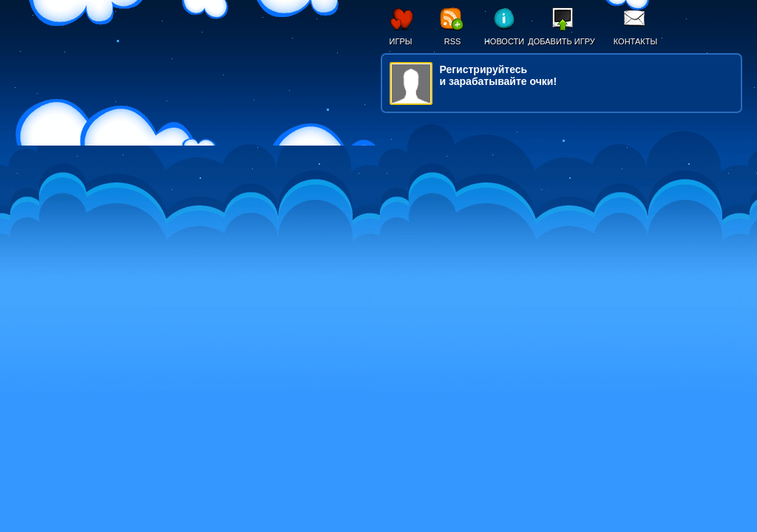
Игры (401, 41)
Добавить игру (561, 41)
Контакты (635, 41)
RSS (453, 41)
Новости (504, 41)
